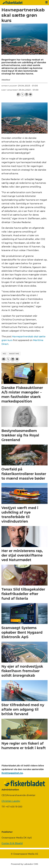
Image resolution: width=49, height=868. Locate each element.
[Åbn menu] (46, 2)
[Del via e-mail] (31, 95)
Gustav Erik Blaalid (12, 843)
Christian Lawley (11, 801)
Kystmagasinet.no (12, 773)
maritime (14, 354)
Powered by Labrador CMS (24, 864)
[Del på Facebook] (18, 95)
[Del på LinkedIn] (26, 95)
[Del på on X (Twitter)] (22, 95)
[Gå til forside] (22, 3)
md (4, 354)
